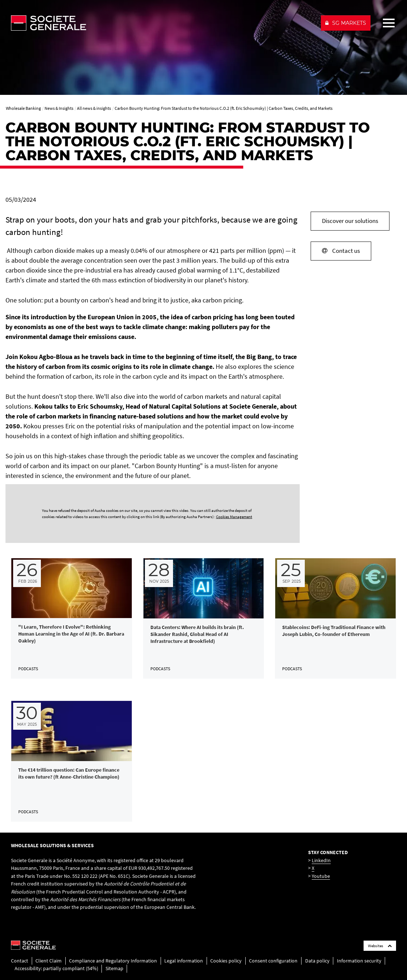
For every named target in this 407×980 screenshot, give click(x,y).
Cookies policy (226, 961)
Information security (359, 961)
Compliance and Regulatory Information (113, 961)
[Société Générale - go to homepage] (162, 23)
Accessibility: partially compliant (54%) (56, 968)
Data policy (317, 961)
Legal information (184, 961)
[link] (72, 618)
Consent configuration (273, 961)
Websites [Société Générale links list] (380, 946)
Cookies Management (234, 517)
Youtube (321, 876)
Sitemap (114, 968)
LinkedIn (321, 860)
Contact (20, 961)
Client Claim (49, 961)
